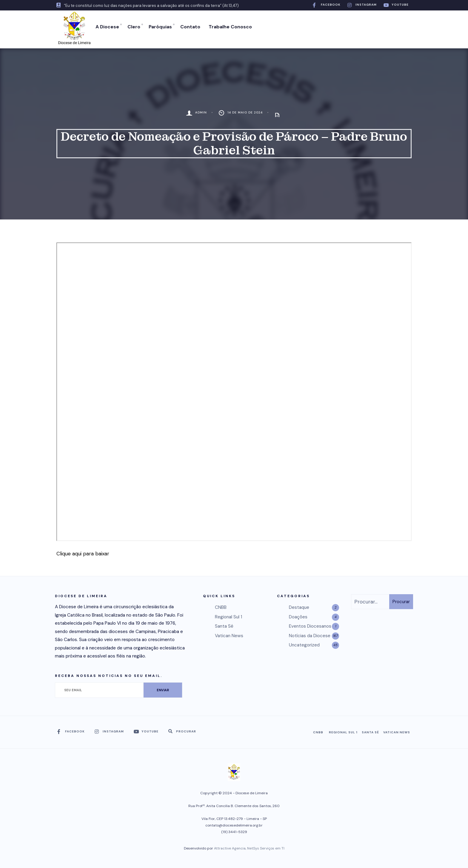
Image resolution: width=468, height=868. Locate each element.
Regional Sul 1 (228, 615)
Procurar (401, 600)
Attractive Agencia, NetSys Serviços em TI (249, 847)
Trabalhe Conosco (229, 27)
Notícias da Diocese (310, 634)
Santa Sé (224, 624)
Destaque (299, 606)
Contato (189, 27)
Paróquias (159, 27)
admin (201, 111)
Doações (298, 615)
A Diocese (106, 27)
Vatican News (229, 634)
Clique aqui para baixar (83, 551)
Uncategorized (304, 643)
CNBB (221, 606)
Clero (133, 27)
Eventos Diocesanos (310, 624)
